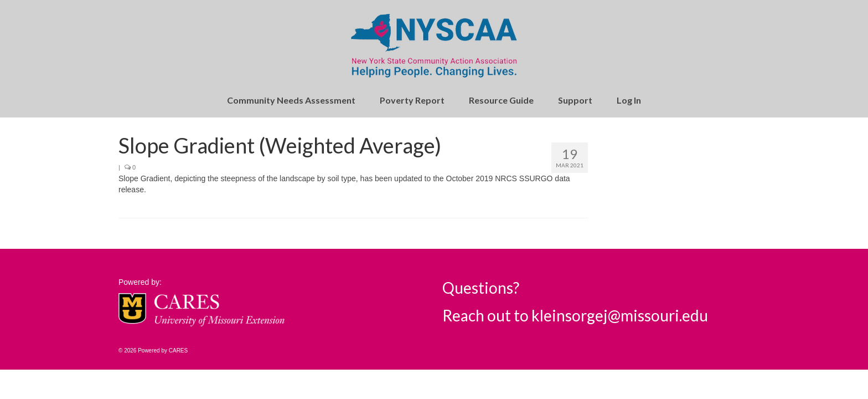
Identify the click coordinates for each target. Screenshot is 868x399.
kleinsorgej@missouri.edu (620, 315)
